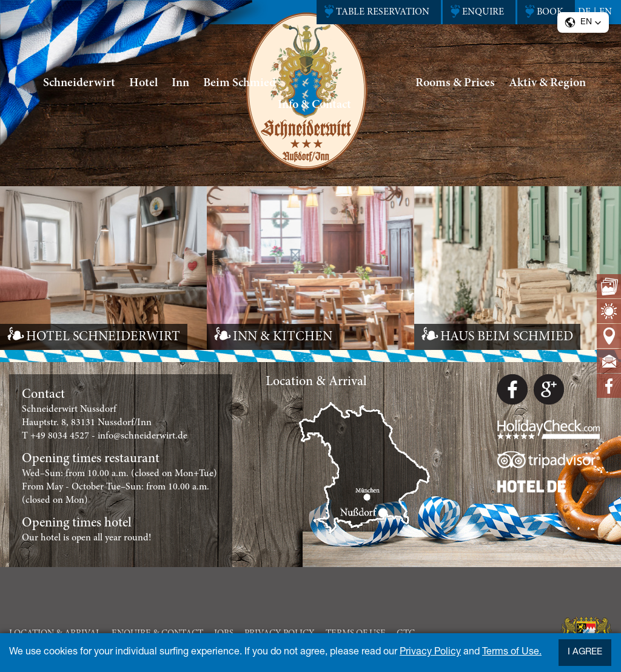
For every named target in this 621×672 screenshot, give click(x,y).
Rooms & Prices (455, 83)
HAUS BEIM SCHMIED (507, 337)
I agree (585, 652)
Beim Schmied (240, 83)
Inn (180, 83)
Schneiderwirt (79, 83)
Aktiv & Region (547, 83)
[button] (583, 22)
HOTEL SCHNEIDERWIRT (103, 337)
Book (550, 12)
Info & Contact (314, 105)
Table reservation (383, 12)
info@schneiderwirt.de (143, 436)
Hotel (143, 83)
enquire (483, 12)
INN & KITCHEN (283, 337)
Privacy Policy (430, 653)
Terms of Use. (512, 653)
